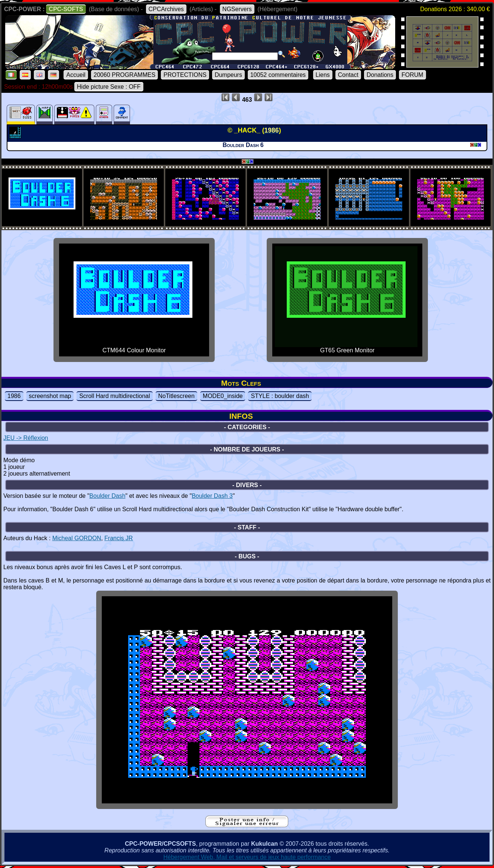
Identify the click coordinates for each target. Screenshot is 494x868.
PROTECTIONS (185, 75)
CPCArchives (166, 9)
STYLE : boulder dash (280, 396)
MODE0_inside (223, 396)
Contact (348, 75)
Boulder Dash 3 (212, 496)
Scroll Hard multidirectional (114, 396)
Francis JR (118, 538)
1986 (14, 396)
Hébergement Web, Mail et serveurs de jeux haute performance (247, 857)
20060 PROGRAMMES (124, 75)
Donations (380, 75)
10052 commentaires (278, 75)
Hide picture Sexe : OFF (109, 87)
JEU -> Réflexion (26, 438)
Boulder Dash (108, 496)
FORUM (412, 75)
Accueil (76, 75)
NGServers (237, 9)
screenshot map (50, 396)
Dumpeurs (228, 75)
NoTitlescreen (176, 396)
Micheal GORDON (77, 538)
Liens (323, 75)
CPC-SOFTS (66, 9)
